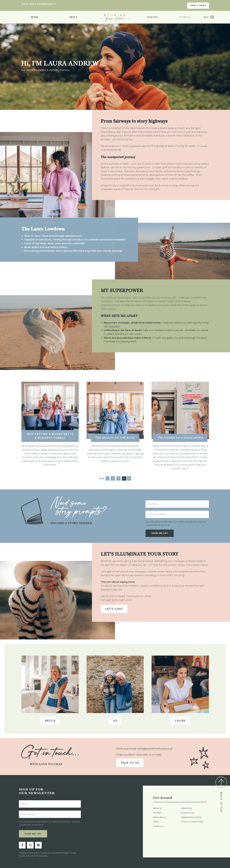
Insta (158, 755)
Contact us (158, 826)
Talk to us (130, 763)
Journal (185, 17)
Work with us (159, 817)
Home (35, 17)
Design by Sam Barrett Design (55, 853)
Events (152, 17)
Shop (156, 822)
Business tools (188, 813)
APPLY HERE (198, 5)
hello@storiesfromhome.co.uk (155, 749)
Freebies (157, 813)
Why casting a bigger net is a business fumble (50, 434)
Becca (50, 718)
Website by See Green (29, 853)
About (73, 17)
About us (157, 808)
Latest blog (186, 808)
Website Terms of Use (191, 817)
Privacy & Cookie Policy (192, 822)
